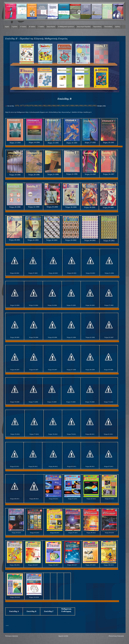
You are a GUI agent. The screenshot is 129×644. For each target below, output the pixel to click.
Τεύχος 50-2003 (90, 273)
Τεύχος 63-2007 (109, 337)
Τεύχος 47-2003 (33, 273)
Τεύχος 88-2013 (15, 499)
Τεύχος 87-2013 (109, 466)
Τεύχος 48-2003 (53, 273)
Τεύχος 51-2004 (109, 273)
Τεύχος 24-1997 (109, 174)
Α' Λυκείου (23, 27)
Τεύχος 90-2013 (53, 499)
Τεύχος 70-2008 (15, 402)
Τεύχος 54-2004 (52, 305)
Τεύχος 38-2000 (90, 207)
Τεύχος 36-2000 (71, 207)
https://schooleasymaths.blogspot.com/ (37, 112)
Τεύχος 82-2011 (15, 466)
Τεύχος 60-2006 (52, 337)
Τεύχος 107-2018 (90, 565)
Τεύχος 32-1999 (34, 207)
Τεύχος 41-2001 (33, 240)
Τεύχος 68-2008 (90, 370)
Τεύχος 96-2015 (55, 533)
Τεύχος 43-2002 (71, 240)
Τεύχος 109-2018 (15, 597)
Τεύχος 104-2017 (33, 565)
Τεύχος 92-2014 (91, 499)
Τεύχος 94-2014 (16, 533)
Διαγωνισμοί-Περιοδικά (84, 27)
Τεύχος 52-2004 (15, 305)
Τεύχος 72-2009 (52, 402)
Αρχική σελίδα (63, 636)
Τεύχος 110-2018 (34, 597)
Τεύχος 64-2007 (15, 370)
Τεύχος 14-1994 (34, 142)
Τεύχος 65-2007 (34, 370)
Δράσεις (118, 27)
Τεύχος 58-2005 (15, 337)
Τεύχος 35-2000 (52, 207)
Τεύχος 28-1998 (15, 207)
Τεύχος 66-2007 (53, 370)
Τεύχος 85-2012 (71, 466)
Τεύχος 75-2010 (108, 402)
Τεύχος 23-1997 (90, 174)
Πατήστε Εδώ (102, 106)
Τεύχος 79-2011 (71, 434)
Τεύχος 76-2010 (15, 434)
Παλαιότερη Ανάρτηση (116, 636)
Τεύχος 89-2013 (34, 499)
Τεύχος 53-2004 (33, 305)
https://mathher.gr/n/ (86, 112)
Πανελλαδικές (108, 27)
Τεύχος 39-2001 (108, 207)
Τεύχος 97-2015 (73, 533)
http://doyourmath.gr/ (65, 112)
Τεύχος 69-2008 (109, 370)
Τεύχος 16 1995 (72, 143)
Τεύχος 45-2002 (109, 241)
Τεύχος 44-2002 (90, 240)
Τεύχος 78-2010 (53, 434)
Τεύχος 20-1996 (34, 175)
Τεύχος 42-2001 (52, 240)
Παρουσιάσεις (97, 27)
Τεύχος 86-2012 (90, 466)
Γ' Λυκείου (41, 27)
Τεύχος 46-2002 (15, 273)
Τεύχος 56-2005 (90, 305)
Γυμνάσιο (15, 27)
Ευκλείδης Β (31, 611)
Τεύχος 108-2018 (109, 565)
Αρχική (7, 27)
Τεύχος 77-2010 (34, 434)
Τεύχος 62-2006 (90, 337)
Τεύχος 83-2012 (33, 466)
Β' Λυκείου (32, 27)
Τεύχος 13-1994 (15, 143)
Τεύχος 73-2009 (71, 402)
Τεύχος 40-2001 (15, 240)
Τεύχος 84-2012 (53, 466)
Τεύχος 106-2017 (72, 565)
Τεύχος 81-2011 (108, 434)
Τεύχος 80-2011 (90, 434)
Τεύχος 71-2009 (33, 402)
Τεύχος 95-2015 (34, 533)
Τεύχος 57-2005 (109, 305)
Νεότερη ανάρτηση (12, 636)
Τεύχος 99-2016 (109, 533)
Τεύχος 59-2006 (34, 337)
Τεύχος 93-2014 (109, 499)
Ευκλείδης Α (14, 611)
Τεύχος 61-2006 (71, 337)
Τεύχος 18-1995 (109, 143)
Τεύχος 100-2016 (15, 565)
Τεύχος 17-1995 (90, 143)
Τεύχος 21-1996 (53, 174)
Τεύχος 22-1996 (72, 174)
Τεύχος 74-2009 (90, 402)
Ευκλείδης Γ (49, 611)
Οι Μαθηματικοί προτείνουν (66, 27)
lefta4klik (7, 626)
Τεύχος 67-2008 (71, 370)
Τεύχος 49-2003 (72, 273)
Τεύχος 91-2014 (72, 499)
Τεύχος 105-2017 (53, 565)
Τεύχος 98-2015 (91, 533)
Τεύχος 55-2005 (71, 305)
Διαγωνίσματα (51, 27)
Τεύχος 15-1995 (53, 143)
